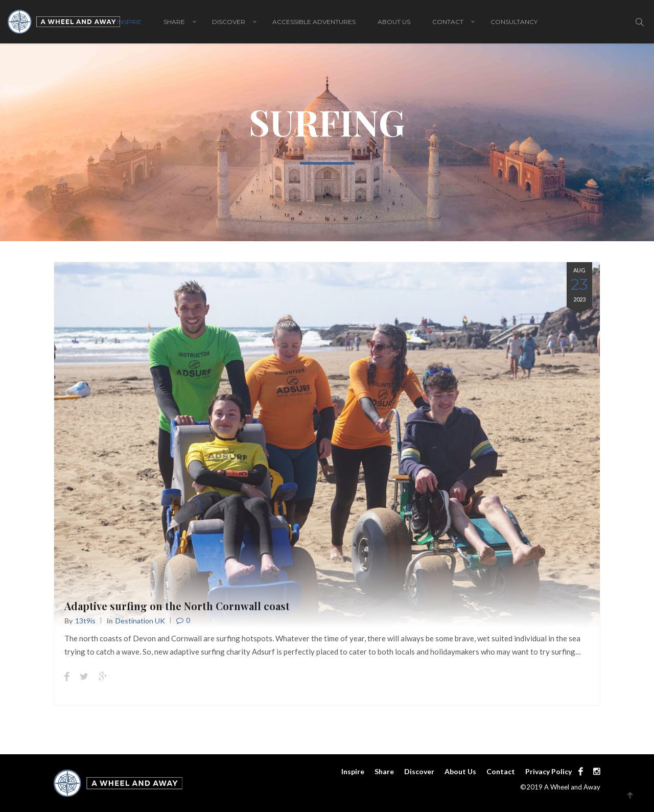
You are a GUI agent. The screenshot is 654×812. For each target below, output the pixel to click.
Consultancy (514, 22)
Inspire (129, 22)
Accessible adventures (314, 22)
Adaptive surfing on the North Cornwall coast (177, 606)
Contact (448, 22)
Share (174, 22)
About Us (394, 22)
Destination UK (140, 621)
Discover (229, 22)
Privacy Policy (548, 771)
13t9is (85, 621)
